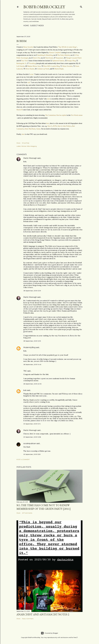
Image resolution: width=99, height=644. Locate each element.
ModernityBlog (29, 347)
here (48, 123)
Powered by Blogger (49, 633)
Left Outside (21, 66)
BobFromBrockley (44, 7)
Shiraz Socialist (28, 47)
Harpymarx (59, 58)
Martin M (20, 110)
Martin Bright (59, 69)
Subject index (37, 26)
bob (25, 390)
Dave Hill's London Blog (52, 66)
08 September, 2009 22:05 (32, 384)
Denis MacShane (30, 129)
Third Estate (49, 58)
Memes (24, 146)
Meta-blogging (32, 146)
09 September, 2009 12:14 (32, 424)
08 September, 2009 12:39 (32, 291)
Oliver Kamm (30, 69)
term (49, 99)
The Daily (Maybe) (64, 55)
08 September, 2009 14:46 (32, 364)
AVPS (55, 126)
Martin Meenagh (30, 158)
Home (26, 26)
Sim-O (60, 126)
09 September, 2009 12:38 (32, 437)
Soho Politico (67, 126)
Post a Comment (23, 459)
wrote (32, 74)
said (29, 82)
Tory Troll (24, 61)
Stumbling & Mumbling (45, 55)
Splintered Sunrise (58, 61)
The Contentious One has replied (56, 115)
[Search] (81, 6)
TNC (25, 371)
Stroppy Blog (71, 61)
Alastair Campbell (55, 53)
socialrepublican (30, 443)
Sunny (38, 129)
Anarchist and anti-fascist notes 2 (43, 614)
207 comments (27, 513)
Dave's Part (37, 58)
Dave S (50, 126)
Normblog (32, 63)
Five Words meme (77, 115)
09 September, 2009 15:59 (32, 454)
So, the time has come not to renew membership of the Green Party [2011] (44, 507)
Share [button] (18, 143)
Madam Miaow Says (34, 66)
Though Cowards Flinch (74, 58)
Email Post (26, 143)
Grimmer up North (43, 69)
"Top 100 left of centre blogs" (67, 47)
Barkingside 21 (21, 63)
